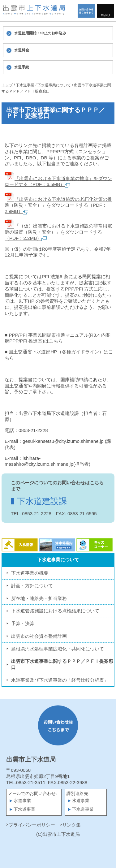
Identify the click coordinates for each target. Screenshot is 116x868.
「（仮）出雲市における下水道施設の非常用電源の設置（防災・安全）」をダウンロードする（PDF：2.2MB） (58, 232)
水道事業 (22, 801)
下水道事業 (24, 809)
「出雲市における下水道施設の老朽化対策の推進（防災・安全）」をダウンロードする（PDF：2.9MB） (58, 205)
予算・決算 (23, 623)
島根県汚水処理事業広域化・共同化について (58, 649)
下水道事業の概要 (30, 573)
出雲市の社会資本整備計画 (39, 636)
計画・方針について (32, 586)
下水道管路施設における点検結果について (55, 611)
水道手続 (22, 67)
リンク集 (71, 825)
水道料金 (22, 50)
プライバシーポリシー (32, 825)
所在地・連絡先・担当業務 (39, 598)
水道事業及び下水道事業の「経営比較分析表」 (60, 680)
